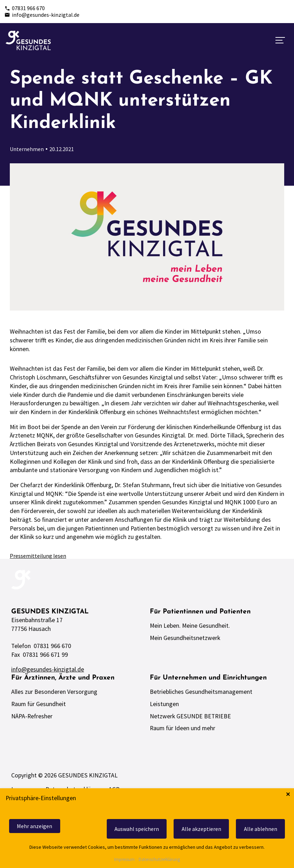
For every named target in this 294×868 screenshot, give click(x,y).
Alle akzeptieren (201, 829)
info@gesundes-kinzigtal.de (42, 15)
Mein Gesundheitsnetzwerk (185, 638)
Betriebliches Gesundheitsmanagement (201, 692)
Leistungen (164, 704)
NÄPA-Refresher (32, 716)
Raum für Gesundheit (38, 704)
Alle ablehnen (261, 829)
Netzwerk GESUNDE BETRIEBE (190, 716)
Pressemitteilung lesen (38, 556)
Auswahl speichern (137, 829)
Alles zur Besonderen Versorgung (54, 692)
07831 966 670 (25, 8)
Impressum (124, 860)
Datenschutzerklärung (159, 860)
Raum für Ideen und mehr (183, 728)
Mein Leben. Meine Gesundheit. (190, 626)
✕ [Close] (288, 794)
